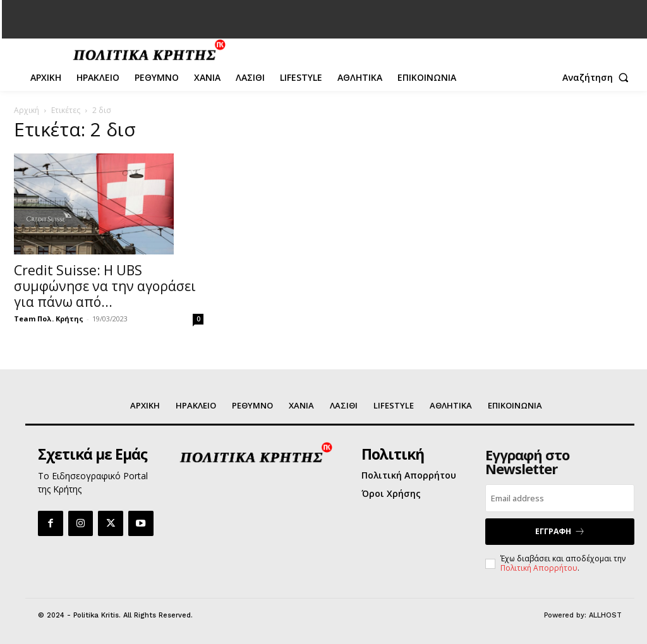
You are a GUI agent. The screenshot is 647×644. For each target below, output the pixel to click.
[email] (560, 498)
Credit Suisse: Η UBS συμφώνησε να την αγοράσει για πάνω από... (105, 286)
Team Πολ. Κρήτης (49, 319)
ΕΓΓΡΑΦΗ (560, 531)
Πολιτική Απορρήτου (539, 567)
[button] (598, 78)
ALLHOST (605, 614)
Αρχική (27, 110)
